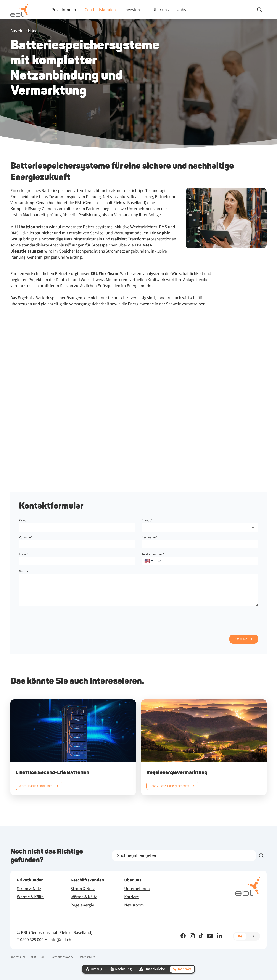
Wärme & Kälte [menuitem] (30, 897)
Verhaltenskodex (63, 957)
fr (253, 936)
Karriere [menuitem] (132, 897)
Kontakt (182, 969)
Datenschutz (87, 957)
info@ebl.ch (60, 940)
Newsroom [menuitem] (134, 905)
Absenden (241, 639)
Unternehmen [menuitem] (137, 889)
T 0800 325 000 (30, 940)
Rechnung (120, 969)
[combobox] (200, 527)
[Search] (262, 10)
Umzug (94, 969)
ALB (44, 957)
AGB (33, 957)
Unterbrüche (152, 969)
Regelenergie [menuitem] (82, 905)
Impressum (18, 957)
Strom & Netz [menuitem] (29, 889)
